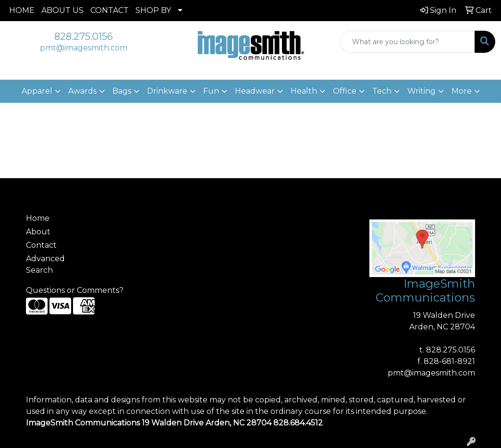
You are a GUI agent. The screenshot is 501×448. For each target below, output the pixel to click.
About (38, 232)
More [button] (462, 91)
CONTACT (110, 10)
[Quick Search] (407, 42)
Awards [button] (82, 91)
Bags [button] (122, 91)
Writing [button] (422, 91)
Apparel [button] (37, 91)
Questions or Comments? (75, 290)
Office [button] (345, 91)
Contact (41, 245)
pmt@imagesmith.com (84, 48)
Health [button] (304, 91)
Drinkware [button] (167, 91)
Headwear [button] (255, 91)
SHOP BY (153, 10)
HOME (22, 10)
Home (38, 218)
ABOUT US (62, 10)
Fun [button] (211, 91)
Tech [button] (382, 91)
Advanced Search (45, 264)
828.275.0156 (84, 36)
